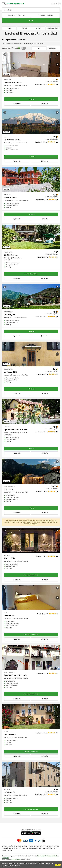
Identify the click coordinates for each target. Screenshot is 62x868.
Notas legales (41, 856)
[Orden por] (54, 48)
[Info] (19, 48)
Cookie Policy (6, 858)
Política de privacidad (51, 856)
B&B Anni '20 (10, 792)
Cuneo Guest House (13, 82)
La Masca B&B (10, 372)
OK (58, 865)
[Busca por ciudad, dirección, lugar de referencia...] (31, 10)
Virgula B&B (9, 558)
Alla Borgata (9, 315)
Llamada (17, 104)
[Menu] (59, 4)
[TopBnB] (23, 48)
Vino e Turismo (10, 197)
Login (54, 4)
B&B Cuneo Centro (12, 140)
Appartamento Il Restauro (15, 675)
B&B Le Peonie (11, 255)
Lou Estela (9, 489)
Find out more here (22, 864)
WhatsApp (45, 104)
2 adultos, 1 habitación (45, 15)
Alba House (9, 616)
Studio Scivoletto (16, 859)
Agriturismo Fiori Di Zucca (16, 430)
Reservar (31, 99)
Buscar (31, 20)
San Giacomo (10, 735)
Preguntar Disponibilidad (31, 274)
